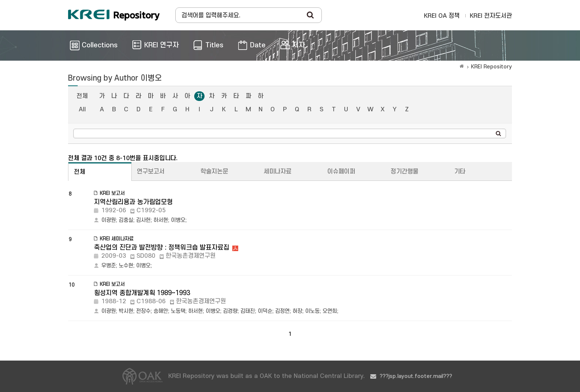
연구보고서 (151, 172)
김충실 (126, 220)
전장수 (143, 311)
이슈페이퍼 (341, 172)
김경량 (230, 311)
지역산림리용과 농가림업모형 (133, 202)
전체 (82, 96)
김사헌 (143, 220)
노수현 (126, 266)
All (82, 109)
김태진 (248, 311)
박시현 (126, 311)
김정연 (282, 311)
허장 (297, 311)
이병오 (178, 220)
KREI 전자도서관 (491, 16)
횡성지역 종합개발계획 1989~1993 (142, 293)
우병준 (109, 266)
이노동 (312, 311)
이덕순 (265, 311)
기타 (460, 172)
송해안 (161, 311)
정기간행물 (404, 172)
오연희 (330, 311)
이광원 (109, 220)
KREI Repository (491, 67)
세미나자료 (278, 172)
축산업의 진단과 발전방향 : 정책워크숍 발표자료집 (162, 248)
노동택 (178, 311)
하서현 (161, 220)
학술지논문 (214, 172)
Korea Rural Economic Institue (114, 15)
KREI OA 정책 (442, 16)
